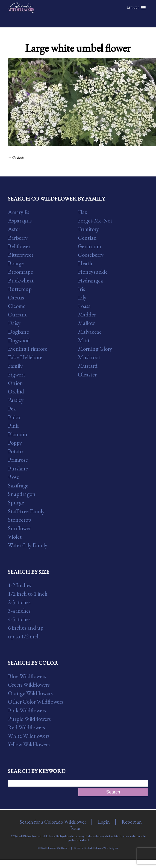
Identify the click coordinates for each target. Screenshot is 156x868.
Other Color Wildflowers (36, 702)
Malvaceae (90, 332)
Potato (15, 451)
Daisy (14, 323)
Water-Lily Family (28, 545)
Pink (13, 426)
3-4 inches (19, 611)
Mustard (88, 366)
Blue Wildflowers (27, 676)
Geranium (89, 246)
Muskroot (89, 357)
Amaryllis (19, 212)
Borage (16, 263)
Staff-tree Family (26, 511)
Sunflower (19, 528)
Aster (14, 229)
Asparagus (20, 220)
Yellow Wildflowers (29, 744)
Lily (82, 297)
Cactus (16, 297)
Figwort (17, 374)
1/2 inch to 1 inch (28, 594)
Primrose (18, 460)
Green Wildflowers (29, 685)
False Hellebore (25, 357)
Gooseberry (91, 255)
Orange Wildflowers (30, 693)
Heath (85, 263)
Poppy (15, 443)
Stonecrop (20, 520)
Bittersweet (21, 255)
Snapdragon (22, 494)
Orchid (16, 391)
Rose (14, 477)
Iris (81, 289)
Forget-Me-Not (95, 220)
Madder (87, 314)
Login (104, 822)
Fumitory (88, 229)
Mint (84, 340)
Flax (83, 212)
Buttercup (20, 289)
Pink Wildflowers (27, 710)
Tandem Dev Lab (83, 848)
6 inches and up (26, 628)
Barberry (18, 238)
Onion (15, 383)
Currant (17, 314)
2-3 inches (19, 602)
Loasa (84, 306)
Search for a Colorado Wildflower (53, 822)
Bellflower (19, 246)
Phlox (14, 417)
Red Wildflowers (27, 727)
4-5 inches (19, 619)
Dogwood (19, 340)
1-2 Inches (20, 585)
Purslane (18, 468)
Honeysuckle (93, 272)
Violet (15, 537)
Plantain (18, 434)
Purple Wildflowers (29, 719)
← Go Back (16, 157)
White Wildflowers (29, 736)
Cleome (17, 306)
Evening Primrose (28, 349)
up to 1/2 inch (24, 636)
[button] (133, 8)
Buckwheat (21, 280)
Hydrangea (90, 280)
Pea (12, 408)
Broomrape (20, 272)
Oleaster (87, 374)
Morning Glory (95, 349)
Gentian (87, 238)
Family (15, 366)
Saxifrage (18, 485)
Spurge (16, 502)
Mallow (86, 323)
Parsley (16, 400)
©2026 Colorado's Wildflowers (54, 848)
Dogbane (18, 332)
